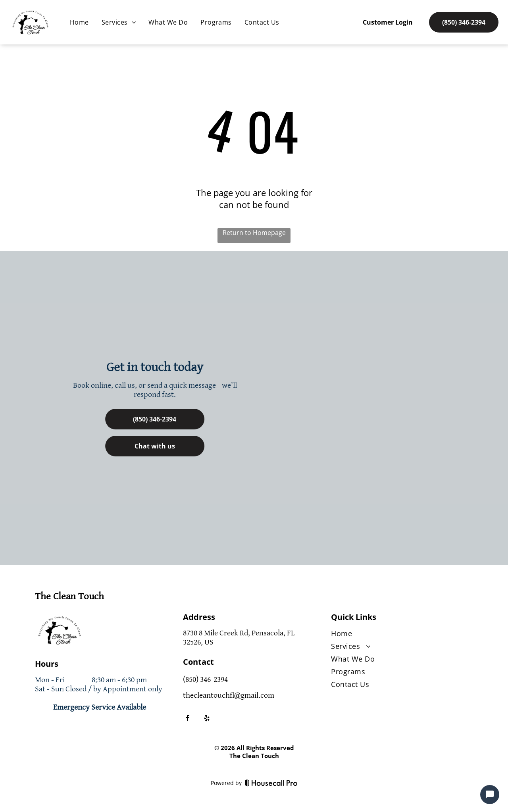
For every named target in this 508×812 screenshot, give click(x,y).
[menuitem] (79, 22)
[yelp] (207, 719)
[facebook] (188, 719)
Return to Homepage (254, 233)
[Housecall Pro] (271, 783)
